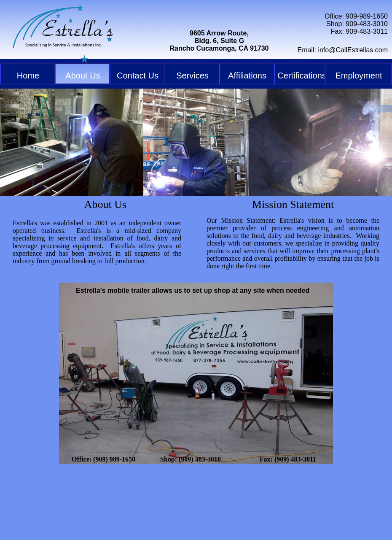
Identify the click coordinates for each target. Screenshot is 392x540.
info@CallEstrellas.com (353, 50)
